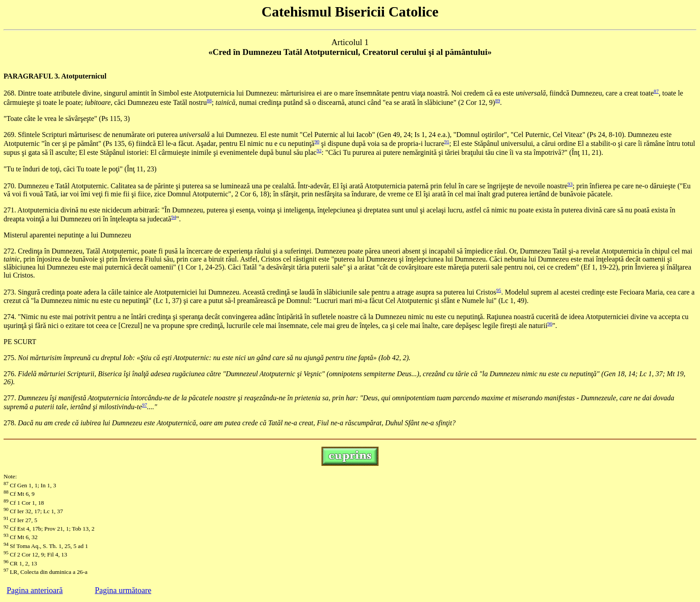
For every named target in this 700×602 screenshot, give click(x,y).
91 (447, 141)
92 (319, 150)
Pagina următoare (123, 590)
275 (9, 358)
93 (570, 184)
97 (144, 405)
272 (9, 251)
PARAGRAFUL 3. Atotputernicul (55, 76)
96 (550, 324)
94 (173, 217)
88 (209, 100)
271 (9, 210)
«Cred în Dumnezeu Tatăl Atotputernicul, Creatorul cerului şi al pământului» (350, 52)
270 (9, 186)
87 (656, 91)
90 (317, 141)
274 (9, 317)
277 (9, 398)
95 (499, 290)
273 (9, 293)
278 (9, 423)
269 (9, 135)
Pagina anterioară (35, 590)
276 (9, 374)
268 (9, 93)
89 (498, 100)
